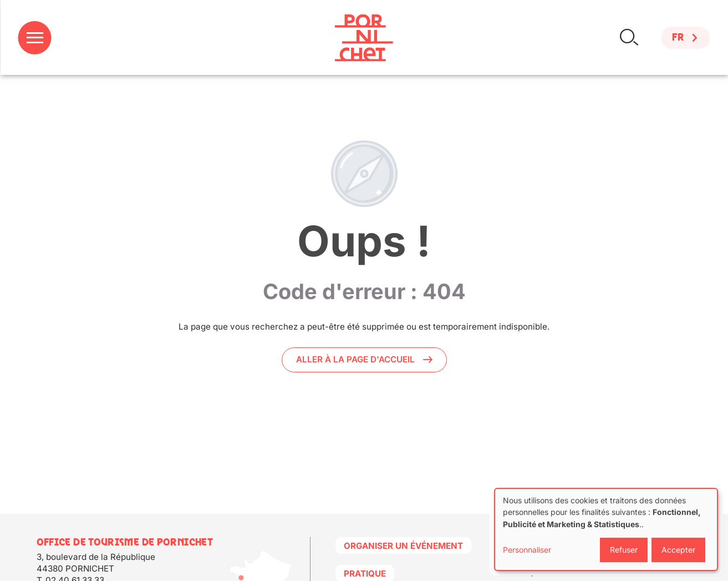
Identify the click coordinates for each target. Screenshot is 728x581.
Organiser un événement (403, 546)
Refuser (624, 550)
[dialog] (606, 529)
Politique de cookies (547, 572)
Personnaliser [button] (527, 550)
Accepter (678, 550)
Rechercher (629, 37)
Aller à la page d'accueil (355, 359)
